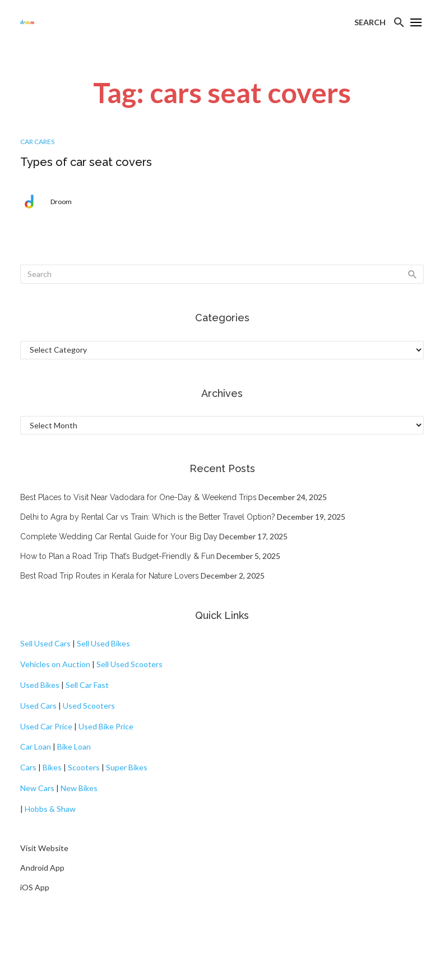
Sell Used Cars (45, 643)
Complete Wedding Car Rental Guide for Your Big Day (119, 537)
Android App (42, 868)
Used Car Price (46, 726)
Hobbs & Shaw (50, 809)
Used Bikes (40, 685)
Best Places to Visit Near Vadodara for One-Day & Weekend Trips (138, 497)
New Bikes (79, 788)
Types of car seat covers (86, 162)
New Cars (37, 788)
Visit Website (44, 848)
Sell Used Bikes (103, 643)
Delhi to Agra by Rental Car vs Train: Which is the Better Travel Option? (148, 517)
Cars (28, 767)
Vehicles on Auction (55, 664)
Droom (61, 202)
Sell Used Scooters (129, 664)
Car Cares (37, 142)
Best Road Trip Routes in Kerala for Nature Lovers (110, 576)
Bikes (52, 767)
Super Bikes (127, 767)
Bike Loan (74, 746)
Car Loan (36, 746)
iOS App (35, 887)
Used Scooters (89, 706)
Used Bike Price (106, 726)
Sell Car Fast (87, 685)
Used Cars (38, 706)
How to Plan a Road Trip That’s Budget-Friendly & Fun (117, 556)
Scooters (84, 767)
